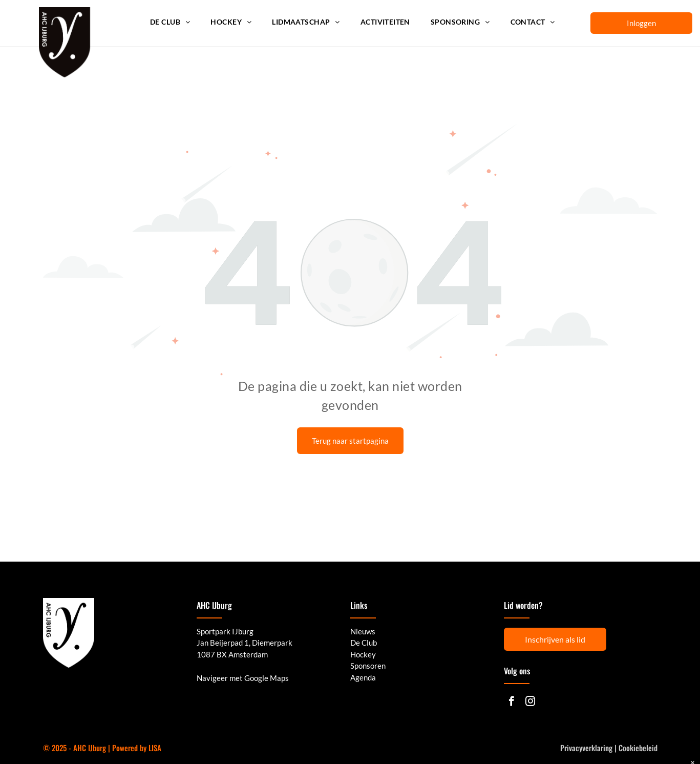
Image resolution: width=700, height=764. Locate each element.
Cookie (629, 748)
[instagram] (530, 703)
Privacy (571, 748)
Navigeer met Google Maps (243, 678)
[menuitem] (170, 22)
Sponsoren (368, 666)
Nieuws (363, 631)
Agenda (363, 677)
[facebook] (511, 703)
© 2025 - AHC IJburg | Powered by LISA (102, 748)
